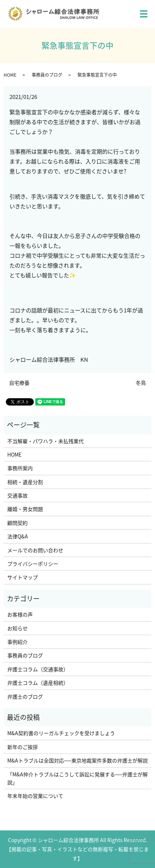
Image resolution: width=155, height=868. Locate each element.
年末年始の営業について (35, 796)
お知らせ (17, 628)
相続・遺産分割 (25, 482)
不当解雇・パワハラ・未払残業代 (45, 441)
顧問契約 (17, 523)
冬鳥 (141, 383)
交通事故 (17, 495)
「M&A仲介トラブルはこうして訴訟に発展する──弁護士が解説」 (77, 778)
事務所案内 (20, 468)
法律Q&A (18, 536)
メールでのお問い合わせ (35, 550)
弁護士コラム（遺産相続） (38, 683)
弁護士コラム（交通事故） (38, 669)
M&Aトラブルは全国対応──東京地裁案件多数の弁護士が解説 (77, 760)
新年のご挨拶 (23, 747)
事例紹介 (17, 642)
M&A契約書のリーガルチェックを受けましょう (61, 733)
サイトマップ (23, 577)
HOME (10, 75)
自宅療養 (19, 383)
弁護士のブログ (25, 696)
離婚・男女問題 (25, 509)
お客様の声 (20, 614)
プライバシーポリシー (33, 564)
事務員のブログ (47, 75)
